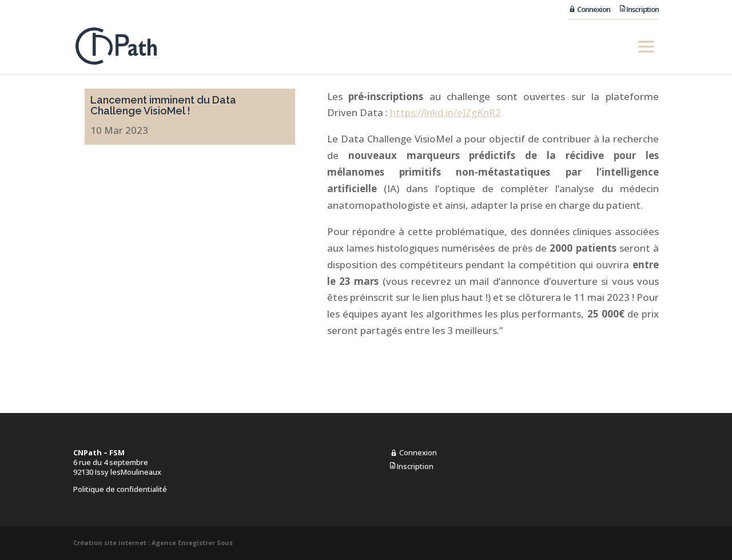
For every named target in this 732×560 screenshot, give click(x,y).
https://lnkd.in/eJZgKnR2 (445, 112)
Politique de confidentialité (120, 489)
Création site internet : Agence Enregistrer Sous (153, 543)
